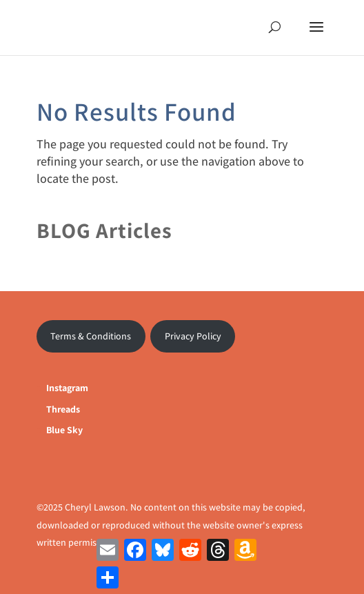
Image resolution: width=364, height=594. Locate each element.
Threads (63, 409)
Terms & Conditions (91, 336)
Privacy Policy (193, 336)
